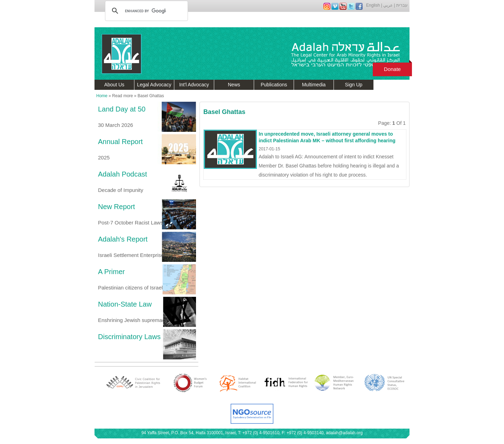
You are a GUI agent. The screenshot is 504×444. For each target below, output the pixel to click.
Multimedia (314, 85)
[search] (145, 11)
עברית (402, 5)
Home (102, 96)
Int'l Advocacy (194, 85)
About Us (114, 85)
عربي (388, 5)
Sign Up (354, 85)
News (234, 85)
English (373, 5)
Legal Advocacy (154, 85)
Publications (274, 85)
